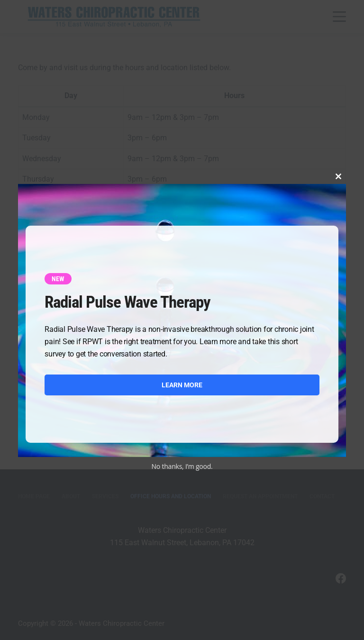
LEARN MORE (182, 385)
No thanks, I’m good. (182, 466)
